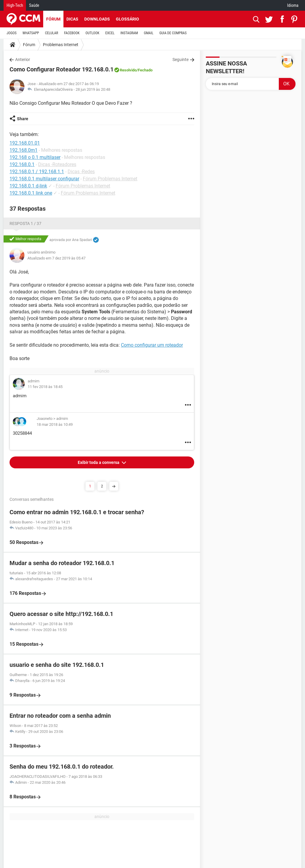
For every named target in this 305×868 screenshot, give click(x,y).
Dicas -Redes (81, 172)
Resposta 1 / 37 (25, 223)
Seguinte (180, 60)
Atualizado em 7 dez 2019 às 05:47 (56, 258)
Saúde (34, 5)
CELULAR (52, 33)
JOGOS (12, 33)
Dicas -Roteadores (57, 164)
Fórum (53, 19)
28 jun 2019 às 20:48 (93, 89)
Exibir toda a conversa (99, 462)
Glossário (127, 19)
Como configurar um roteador (152, 345)
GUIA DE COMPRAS (173, 33)
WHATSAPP (31, 33)
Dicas (72, 19)
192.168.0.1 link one (31, 193)
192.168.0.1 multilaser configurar (44, 179)
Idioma (293, 5)
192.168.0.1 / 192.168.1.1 (37, 172)
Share (23, 119)
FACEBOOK (72, 33)
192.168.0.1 (22, 164)
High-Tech (15, 5)
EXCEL (110, 33)
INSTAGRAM (129, 33)
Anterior (23, 60)
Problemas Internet (61, 45)
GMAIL (149, 33)
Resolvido (128, 70)
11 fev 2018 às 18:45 (45, 387)
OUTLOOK (92, 33)
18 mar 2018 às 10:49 (55, 424)
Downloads (97, 19)
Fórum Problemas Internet (110, 179)
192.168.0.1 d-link (28, 186)
